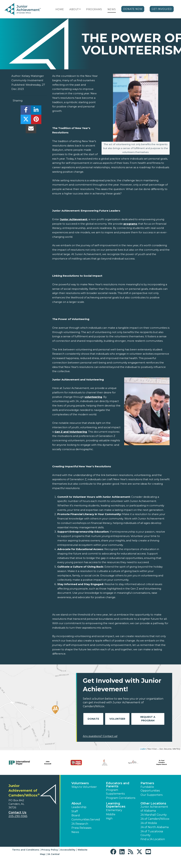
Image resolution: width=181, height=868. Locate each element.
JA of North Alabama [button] (155, 827)
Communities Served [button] (86, 819)
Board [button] (76, 815)
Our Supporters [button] (151, 795)
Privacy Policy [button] (50, 850)
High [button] (109, 818)
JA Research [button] (80, 824)
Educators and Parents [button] (118, 785)
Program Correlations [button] (121, 798)
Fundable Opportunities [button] (150, 789)
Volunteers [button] (80, 783)
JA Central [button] (53, 854)
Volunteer (117, 719)
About (74, 9)
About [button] (76, 803)
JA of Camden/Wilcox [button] (155, 819)
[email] (31, 130)
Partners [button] (147, 783)
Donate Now (133, 9)
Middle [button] (111, 814)
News (112, 9)
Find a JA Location (153, 839)
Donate (93, 719)
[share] (26, 111)
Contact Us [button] (17, 812)
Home (60, 9)
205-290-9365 (18, 816)
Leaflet (143, 749)
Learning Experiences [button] (116, 805)
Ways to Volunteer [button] (84, 787)
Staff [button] (75, 811)
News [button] (75, 832)
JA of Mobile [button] (149, 823)
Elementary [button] (114, 810)
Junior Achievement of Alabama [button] (154, 809)
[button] (80, 9)
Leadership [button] (79, 807)
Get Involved (162, 9)
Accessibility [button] (68, 850)
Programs (94, 9)
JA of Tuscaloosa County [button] (152, 833)
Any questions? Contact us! (100, 736)
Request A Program (148, 719)
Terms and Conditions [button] (26, 850)
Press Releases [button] (81, 828)
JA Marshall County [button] (154, 815)
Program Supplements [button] (115, 792)
